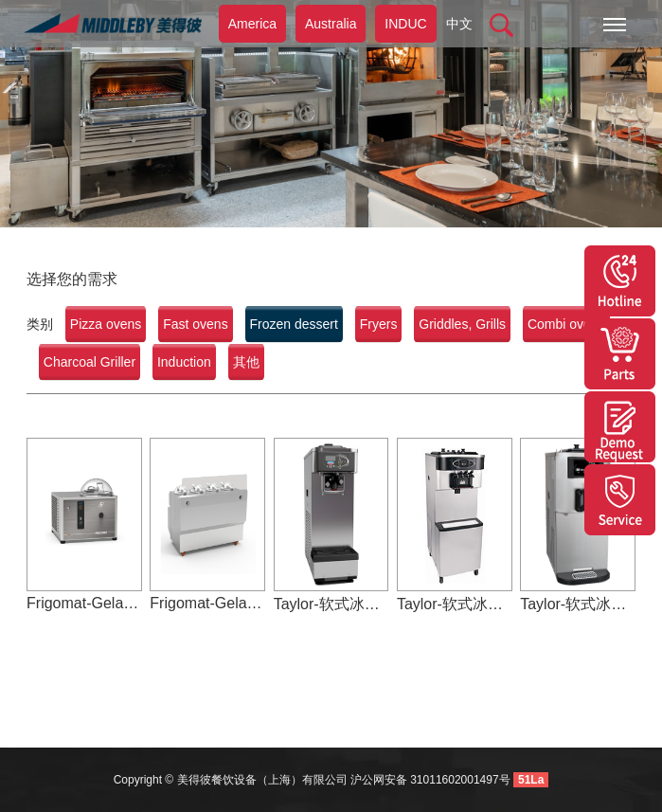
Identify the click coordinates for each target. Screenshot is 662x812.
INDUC (405, 24)
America (252, 24)
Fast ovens (195, 324)
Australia (331, 24)
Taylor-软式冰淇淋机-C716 (455, 604)
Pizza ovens (106, 324)
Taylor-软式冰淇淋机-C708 (578, 604)
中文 (459, 24)
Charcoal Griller (89, 362)
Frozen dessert (294, 324)
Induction (184, 362)
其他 (246, 362)
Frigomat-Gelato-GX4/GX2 (207, 603)
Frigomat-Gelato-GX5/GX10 (84, 603)
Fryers (379, 324)
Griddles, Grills (462, 324)
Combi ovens (566, 324)
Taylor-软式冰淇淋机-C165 (331, 604)
